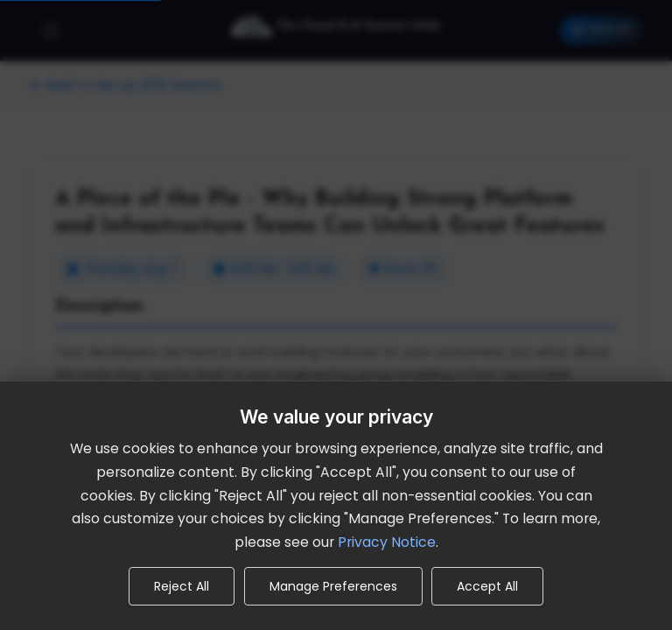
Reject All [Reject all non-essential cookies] (182, 586)
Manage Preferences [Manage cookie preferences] (333, 586)
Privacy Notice (387, 542)
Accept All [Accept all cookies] (487, 586)
